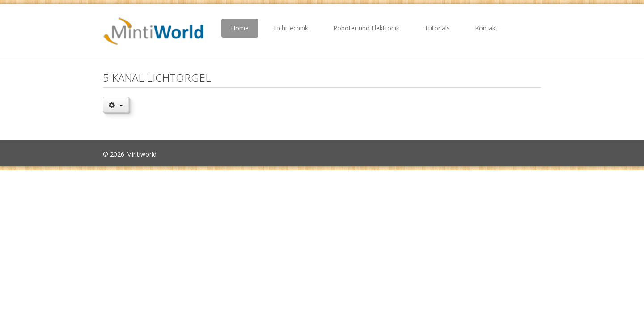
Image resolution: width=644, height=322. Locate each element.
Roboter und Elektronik (366, 28)
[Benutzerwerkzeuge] (116, 105)
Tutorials (437, 28)
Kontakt (486, 28)
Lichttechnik (291, 28)
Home (240, 28)
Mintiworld (141, 154)
